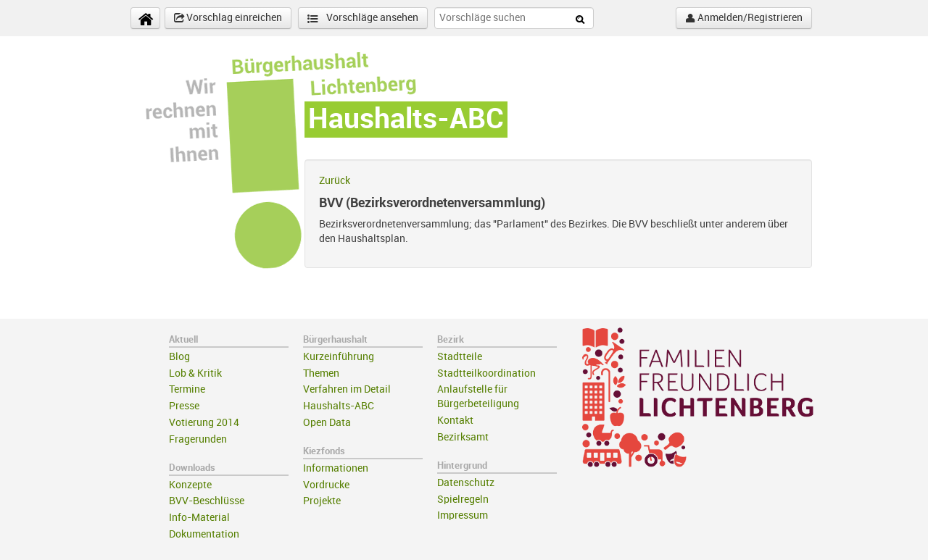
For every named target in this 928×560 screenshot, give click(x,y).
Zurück (335, 181)
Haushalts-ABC (339, 406)
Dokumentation (204, 534)
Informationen (336, 468)
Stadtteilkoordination (486, 373)
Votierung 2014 (204, 423)
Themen (321, 373)
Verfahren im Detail (347, 389)
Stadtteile (460, 357)
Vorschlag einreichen (228, 18)
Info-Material (199, 518)
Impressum (463, 515)
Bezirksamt (463, 437)
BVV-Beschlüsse (207, 501)
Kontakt (455, 421)
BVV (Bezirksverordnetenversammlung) (432, 203)
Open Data (327, 423)
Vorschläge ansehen (363, 18)
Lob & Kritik (195, 373)
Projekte (322, 501)
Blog (179, 357)
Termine (187, 389)
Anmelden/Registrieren (744, 18)
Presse (184, 406)
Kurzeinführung (339, 357)
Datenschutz (466, 483)
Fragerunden (198, 439)
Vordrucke (326, 485)
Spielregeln (463, 500)
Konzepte (190, 485)
